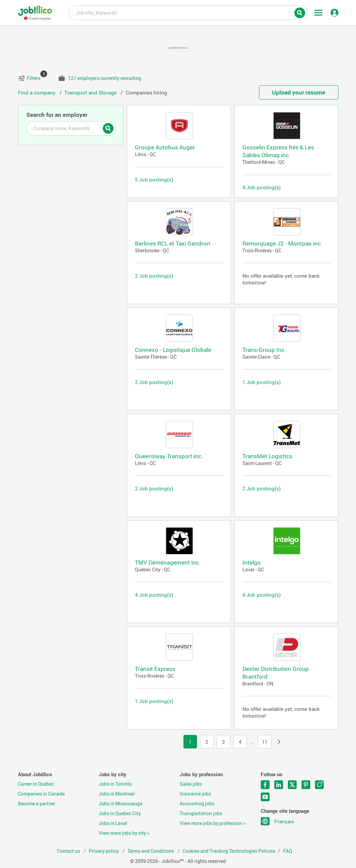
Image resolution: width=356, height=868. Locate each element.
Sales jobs (191, 784)
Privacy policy (104, 851)
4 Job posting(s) (262, 187)
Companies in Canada (41, 794)
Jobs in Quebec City (120, 813)
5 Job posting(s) (154, 179)
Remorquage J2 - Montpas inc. (282, 243)
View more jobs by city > (124, 833)
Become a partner (37, 804)
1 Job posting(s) (262, 382)
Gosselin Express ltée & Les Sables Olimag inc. (278, 151)
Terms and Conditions (151, 851)
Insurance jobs (195, 794)
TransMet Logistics (267, 456)
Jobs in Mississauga (121, 804)
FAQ (288, 851)
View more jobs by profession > (213, 823)
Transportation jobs (201, 813)
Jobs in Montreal (117, 794)
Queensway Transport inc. (169, 456)
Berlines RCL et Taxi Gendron (173, 243)
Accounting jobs (197, 804)
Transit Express (155, 669)
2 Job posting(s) (154, 276)
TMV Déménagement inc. (168, 562)
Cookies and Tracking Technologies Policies (229, 851)
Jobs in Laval (113, 823)
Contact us (69, 851)
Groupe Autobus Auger (165, 147)
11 (265, 742)
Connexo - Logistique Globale (173, 350)
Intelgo (252, 562)
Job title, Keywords (188, 12)
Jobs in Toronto (115, 784)
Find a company (37, 92)
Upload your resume (299, 92)
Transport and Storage (91, 92)
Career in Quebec (36, 784)
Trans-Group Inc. (264, 350)
